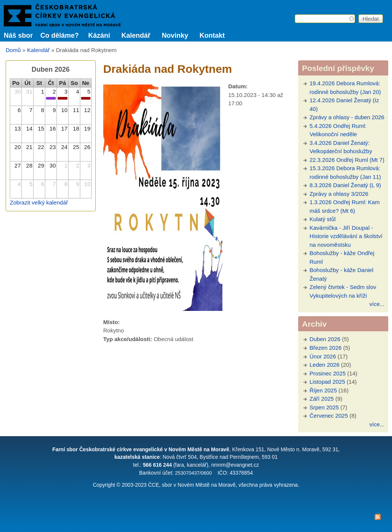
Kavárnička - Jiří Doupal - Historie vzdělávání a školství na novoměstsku (346, 236)
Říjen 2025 (323, 390)
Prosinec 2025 (328, 373)
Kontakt (212, 35)
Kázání (99, 35)
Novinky (175, 35)
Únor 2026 (323, 356)
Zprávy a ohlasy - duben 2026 (347, 117)
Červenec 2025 (329, 416)
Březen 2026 (325, 348)
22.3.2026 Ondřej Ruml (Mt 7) (347, 160)
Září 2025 (322, 399)
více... (377, 304)
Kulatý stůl (322, 219)
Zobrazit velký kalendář (39, 202)
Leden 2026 (324, 365)
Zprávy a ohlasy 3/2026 (339, 194)
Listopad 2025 (327, 382)
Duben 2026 (325, 339)
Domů (13, 50)
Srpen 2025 (324, 407)
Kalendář (136, 35)
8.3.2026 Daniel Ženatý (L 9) (345, 185)
